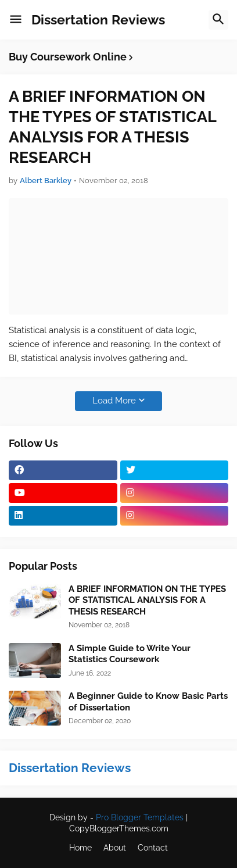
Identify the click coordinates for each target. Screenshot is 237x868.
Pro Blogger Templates (140, 817)
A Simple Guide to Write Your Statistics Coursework (130, 654)
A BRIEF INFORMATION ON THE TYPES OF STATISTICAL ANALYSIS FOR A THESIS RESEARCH (112, 127)
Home (80, 848)
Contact (153, 848)
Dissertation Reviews (98, 19)
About (115, 848)
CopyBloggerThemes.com (119, 828)
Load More (114, 401)
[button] (16, 20)
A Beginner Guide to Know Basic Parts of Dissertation (148, 702)
